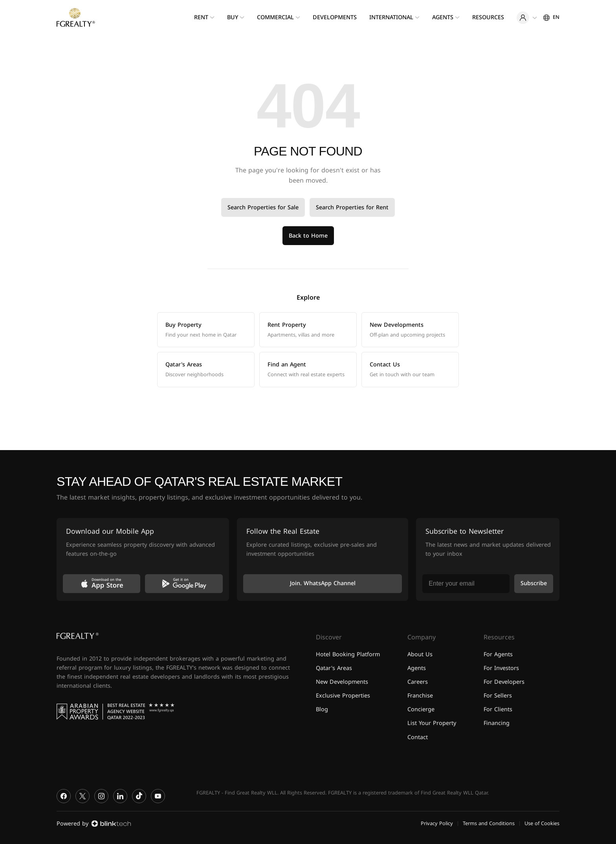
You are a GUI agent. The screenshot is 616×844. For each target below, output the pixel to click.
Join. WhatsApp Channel (323, 583)
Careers (418, 682)
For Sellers (498, 696)
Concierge (421, 709)
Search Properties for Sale (263, 208)
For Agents (498, 655)
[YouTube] (158, 796)
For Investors (501, 668)
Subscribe (534, 583)
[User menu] (527, 18)
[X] (82, 796)
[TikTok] (139, 796)
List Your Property (432, 723)
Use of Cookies (542, 824)
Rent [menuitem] (201, 17)
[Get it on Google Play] (184, 584)
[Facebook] (64, 796)
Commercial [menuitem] (275, 17)
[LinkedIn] (120, 796)
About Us (420, 655)
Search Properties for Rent (352, 208)
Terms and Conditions (489, 824)
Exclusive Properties (343, 696)
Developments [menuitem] (335, 17)
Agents (417, 668)
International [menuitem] (391, 17)
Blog (322, 709)
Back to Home (308, 236)
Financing (497, 723)
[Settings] (551, 17)
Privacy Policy (437, 824)
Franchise (420, 696)
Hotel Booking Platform (348, 655)
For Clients (498, 709)
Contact (418, 737)
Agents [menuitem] (443, 17)
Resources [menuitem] (488, 17)
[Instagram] (101, 796)
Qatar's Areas (334, 668)
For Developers (504, 682)
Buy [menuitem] (233, 17)
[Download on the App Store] (102, 584)
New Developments (342, 682)
